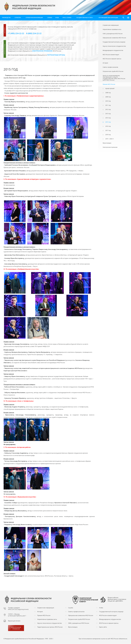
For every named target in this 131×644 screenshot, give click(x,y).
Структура (18, 18)
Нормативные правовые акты (47, 619)
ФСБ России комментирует (108, 615)
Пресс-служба (67, 18)
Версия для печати (14, 621)
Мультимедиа (73, 627)
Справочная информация (34, 18)
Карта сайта (103, 627)
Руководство (6, 18)
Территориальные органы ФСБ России (50, 627)
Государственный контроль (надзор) (111, 612)
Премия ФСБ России (44, 615)
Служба (50, 18)
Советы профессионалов (76, 612)
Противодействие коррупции (108, 18)
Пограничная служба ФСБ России (79, 619)
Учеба (57, 18)
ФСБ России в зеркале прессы (109, 623)
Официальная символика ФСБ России (81, 615)
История (40, 612)
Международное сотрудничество (110, 619)
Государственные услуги (84, 18)
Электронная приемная (16, 628)
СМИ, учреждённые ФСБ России (79, 623)
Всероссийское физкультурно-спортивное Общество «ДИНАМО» (117, 599)
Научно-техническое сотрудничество (50, 623)
